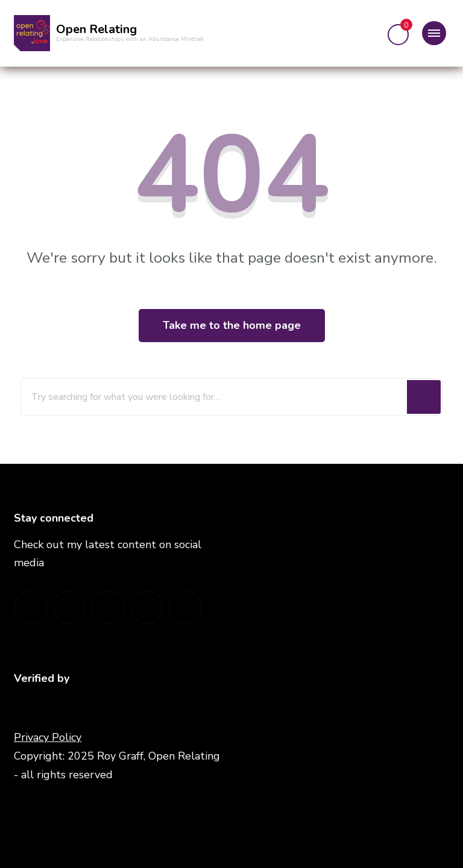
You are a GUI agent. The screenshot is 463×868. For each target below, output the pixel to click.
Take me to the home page (232, 325)
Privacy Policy (48, 737)
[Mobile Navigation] (434, 33)
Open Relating (96, 29)
